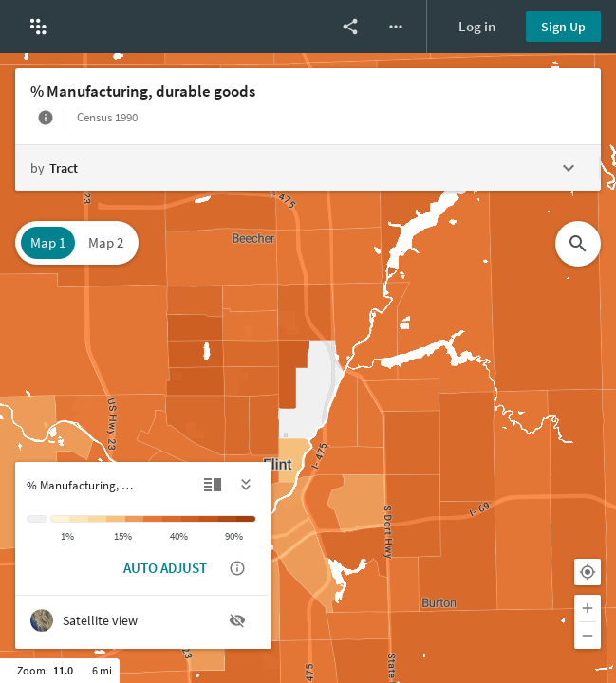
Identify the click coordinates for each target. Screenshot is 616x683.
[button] (38, 27)
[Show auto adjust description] (237, 568)
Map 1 (48, 242)
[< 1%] (60, 519)
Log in (477, 26)
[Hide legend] (247, 485)
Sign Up (563, 27)
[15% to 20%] (135, 519)
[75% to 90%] (228, 519)
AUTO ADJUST (165, 568)
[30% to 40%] (172, 519)
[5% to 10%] (98, 519)
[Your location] (588, 572)
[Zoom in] (588, 608)
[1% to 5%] (79, 519)
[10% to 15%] (116, 519)
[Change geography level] (307, 168)
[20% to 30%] (153, 519)
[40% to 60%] (191, 519)
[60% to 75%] (209, 519)
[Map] (308, 368)
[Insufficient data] (37, 519)
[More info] (46, 118)
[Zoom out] (588, 636)
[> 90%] (246, 519)
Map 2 (106, 242)
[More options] (396, 27)
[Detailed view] (213, 485)
